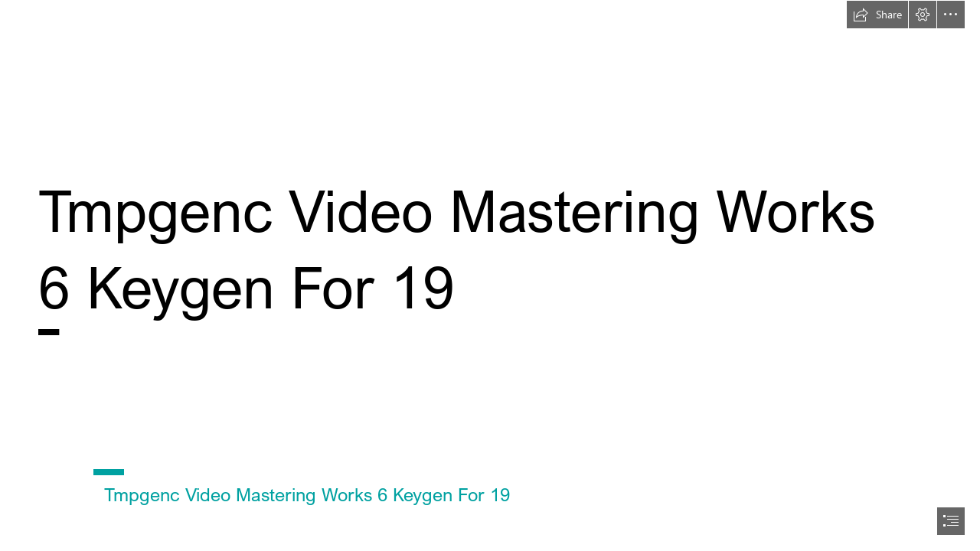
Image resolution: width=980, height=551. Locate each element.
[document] (490, 275)
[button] (877, 15)
